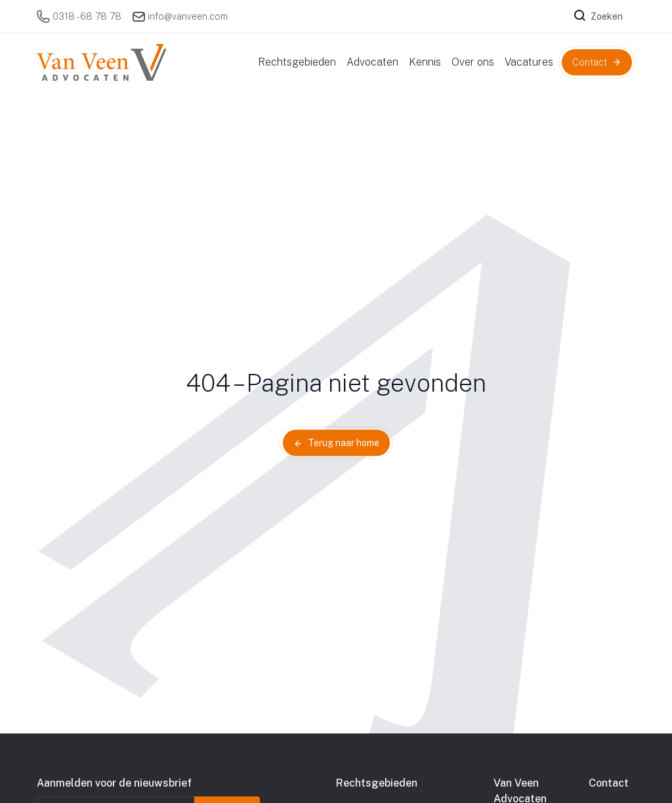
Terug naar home (344, 443)
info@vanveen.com (180, 16)
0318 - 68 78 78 (79, 16)
